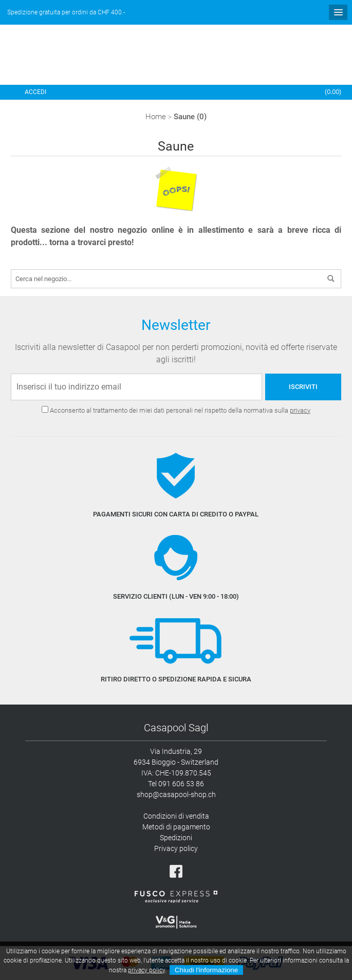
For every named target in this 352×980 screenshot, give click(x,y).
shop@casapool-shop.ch (176, 794)
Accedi (35, 92)
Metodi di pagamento (176, 827)
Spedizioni (176, 838)
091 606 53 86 (181, 784)
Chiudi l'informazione (206, 970)
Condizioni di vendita (176, 816)
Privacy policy (176, 848)
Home (156, 117)
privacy (300, 410)
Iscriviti (303, 387)
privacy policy (146, 970)
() (333, 92)
